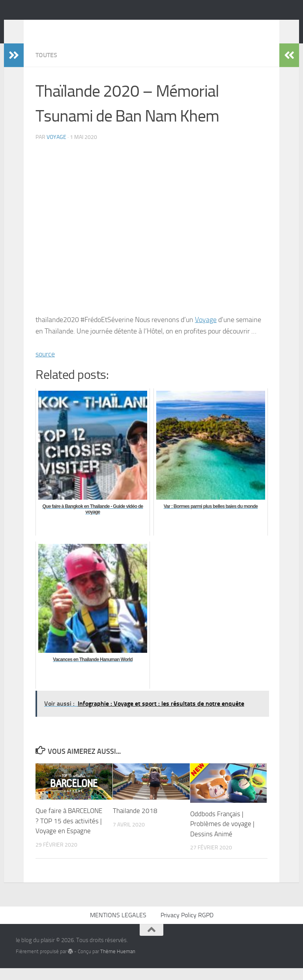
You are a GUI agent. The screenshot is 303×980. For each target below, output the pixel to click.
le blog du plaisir (72, 27)
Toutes (46, 67)
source (45, 366)
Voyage (206, 332)
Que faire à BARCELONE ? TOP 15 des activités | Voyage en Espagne (69, 833)
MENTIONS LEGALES (118, 927)
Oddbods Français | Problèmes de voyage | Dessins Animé (222, 836)
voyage (56, 149)
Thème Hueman (118, 963)
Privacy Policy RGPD (187, 927)
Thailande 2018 (135, 823)
